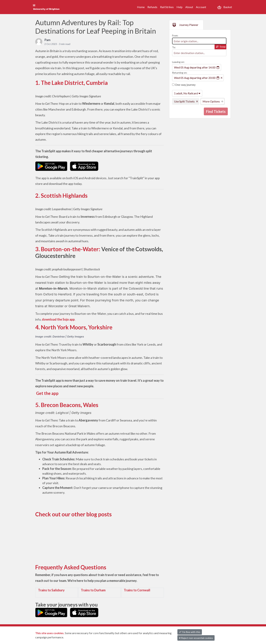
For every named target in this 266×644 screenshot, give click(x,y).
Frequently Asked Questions (71, 567)
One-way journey (184, 85)
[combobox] (199, 41)
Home (141, 7)
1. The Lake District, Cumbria (72, 83)
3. (38, 249)
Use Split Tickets (184, 101)
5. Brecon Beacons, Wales (67, 405)
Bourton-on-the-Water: (71, 249)
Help (180, 7)
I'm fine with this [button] (190, 632)
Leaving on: (178, 62)
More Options (211, 101)
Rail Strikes (167, 7)
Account (201, 7)
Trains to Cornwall (137, 590)
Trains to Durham (93, 590)
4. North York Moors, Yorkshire (74, 327)
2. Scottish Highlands (61, 196)
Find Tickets (216, 111)
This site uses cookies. (50, 633)
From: (175, 35)
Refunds (152, 7)
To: (174, 47)
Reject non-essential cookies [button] (196, 638)
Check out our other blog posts (73, 514)
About (189, 7)
